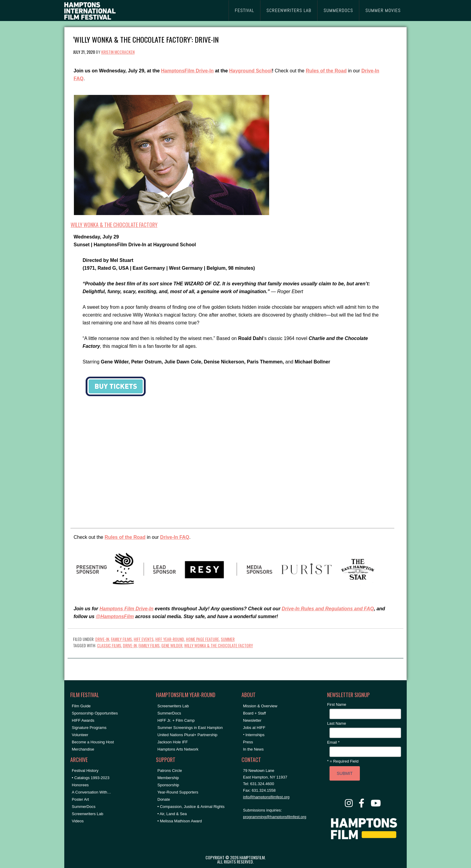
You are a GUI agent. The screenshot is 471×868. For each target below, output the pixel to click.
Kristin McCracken (118, 52)
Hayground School (251, 71)
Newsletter (252, 720)
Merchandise (83, 749)
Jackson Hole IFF (173, 742)
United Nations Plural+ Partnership (187, 735)
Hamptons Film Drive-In (126, 609)
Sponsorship (168, 785)
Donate (164, 799)
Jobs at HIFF (254, 728)
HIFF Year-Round (170, 639)
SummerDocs (84, 807)
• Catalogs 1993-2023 (91, 778)
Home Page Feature (202, 639)
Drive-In (102, 639)
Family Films (121, 639)
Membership (168, 778)
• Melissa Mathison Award (180, 821)
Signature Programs (89, 728)
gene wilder (172, 645)
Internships (255, 735)
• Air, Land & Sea (172, 814)
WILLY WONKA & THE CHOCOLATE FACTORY (114, 225)
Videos (78, 821)
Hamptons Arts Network (178, 749)
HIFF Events (144, 639)
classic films (109, 645)
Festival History (85, 771)
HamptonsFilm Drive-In (187, 71)
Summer (228, 639)
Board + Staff (254, 713)
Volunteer (80, 735)
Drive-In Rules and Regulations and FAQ (328, 609)
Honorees (80, 785)
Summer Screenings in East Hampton (190, 728)
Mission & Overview (260, 706)
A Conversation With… (91, 792)
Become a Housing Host (93, 742)
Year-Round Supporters (178, 792)
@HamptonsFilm (115, 616)
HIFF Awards (83, 720)
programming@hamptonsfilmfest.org (275, 817)
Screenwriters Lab (88, 814)
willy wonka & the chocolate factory (219, 645)
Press (248, 742)
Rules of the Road (326, 71)
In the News (253, 749)
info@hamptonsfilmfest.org (266, 797)
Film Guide (81, 706)
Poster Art (80, 799)
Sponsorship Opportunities (95, 713)
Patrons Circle (170, 771)
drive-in (130, 645)
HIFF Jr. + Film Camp (176, 720)
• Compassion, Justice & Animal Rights (191, 807)
